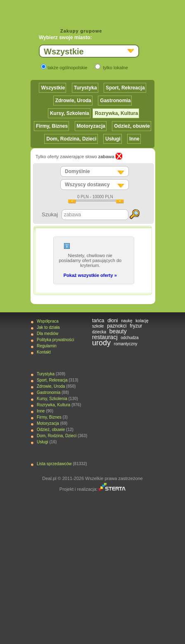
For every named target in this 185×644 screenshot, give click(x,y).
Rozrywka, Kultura (116, 113)
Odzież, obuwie (132, 126)
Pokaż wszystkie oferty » (90, 275)
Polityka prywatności (56, 340)
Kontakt (44, 352)
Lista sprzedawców (54, 464)
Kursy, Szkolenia (70, 113)
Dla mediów (47, 334)
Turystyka (85, 88)
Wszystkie (53, 88)
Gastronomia (115, 101)
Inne (134, 139)
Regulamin (47, 346)
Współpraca (48, 321)
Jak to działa (48, 327)
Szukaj (50, 214)
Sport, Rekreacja (125, 88)
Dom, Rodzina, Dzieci (71, 139)
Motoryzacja (91, 126)
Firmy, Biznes (52, 126)
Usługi (113, 139)
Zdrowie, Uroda (73, 101)
